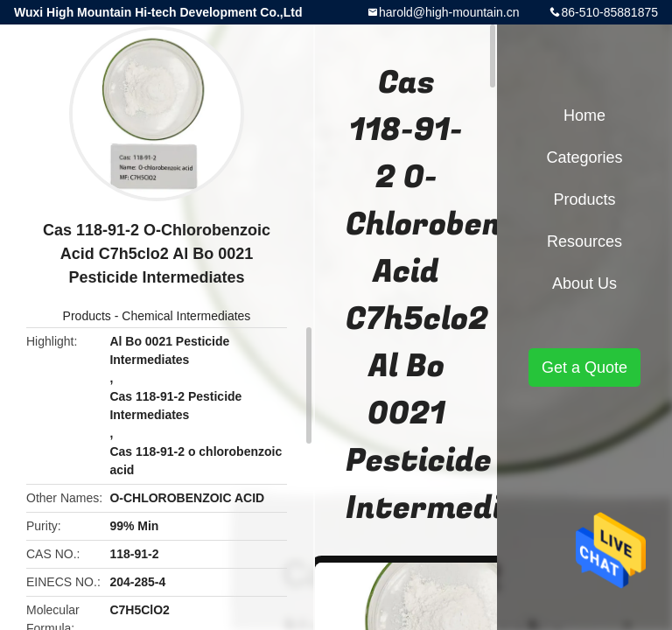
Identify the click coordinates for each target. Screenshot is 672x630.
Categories (584, 157)
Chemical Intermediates (186, 316)
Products (87, 316)
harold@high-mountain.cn (449, 12)
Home (584, 115)
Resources (584, 241)
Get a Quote (584, 367)
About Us (584, 283)
